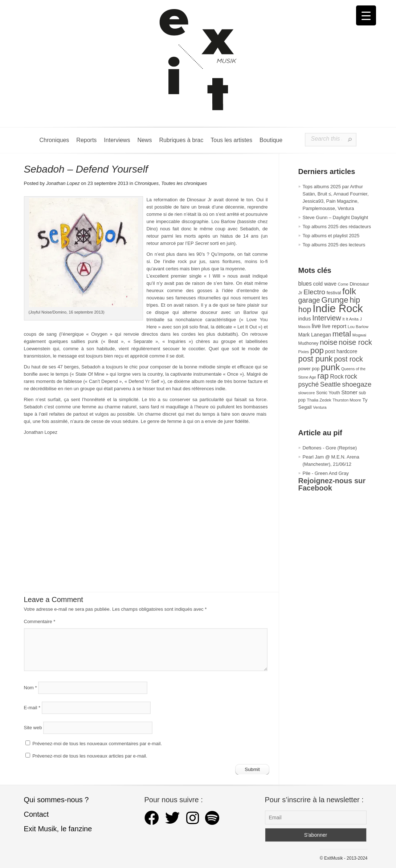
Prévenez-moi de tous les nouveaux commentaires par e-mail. (97, 744)
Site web (33, 728)
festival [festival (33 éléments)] (334, 293)
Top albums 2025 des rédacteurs (337, 227)
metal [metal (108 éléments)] (342, 334)
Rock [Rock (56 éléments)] (337, 376)
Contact (36, 814)
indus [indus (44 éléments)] (305, 319)
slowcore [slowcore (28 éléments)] (307, 393)
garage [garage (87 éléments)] (309, 300)
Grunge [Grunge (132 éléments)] (335, 300)
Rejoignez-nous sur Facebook (332, 484)
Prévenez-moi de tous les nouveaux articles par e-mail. (90, 756)
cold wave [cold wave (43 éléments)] (325, 284)
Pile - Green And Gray (326, 473)
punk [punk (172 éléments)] (330, 367)
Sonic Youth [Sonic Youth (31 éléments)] (328, 393)
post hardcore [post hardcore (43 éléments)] (341, 351)
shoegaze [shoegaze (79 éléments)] (357, 384)
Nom (30, 688)
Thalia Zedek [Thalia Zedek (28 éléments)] (319, 400)
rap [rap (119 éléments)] (323, 376)
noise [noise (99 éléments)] (329, 342)
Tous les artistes (231, 140)
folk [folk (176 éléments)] (349, 291)
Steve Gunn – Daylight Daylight (336, 217)
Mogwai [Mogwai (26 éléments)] (359, 335)
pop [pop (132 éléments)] (317, 350)
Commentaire (40, 621)
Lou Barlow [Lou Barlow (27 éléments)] (358, 327)
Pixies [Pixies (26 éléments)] (304, 352)
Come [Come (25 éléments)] (343, 284)
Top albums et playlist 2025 (331, 236)
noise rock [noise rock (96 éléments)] (355, 342)
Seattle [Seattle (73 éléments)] (330, 384)
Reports (86, 140)
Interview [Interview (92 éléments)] (326, 318)
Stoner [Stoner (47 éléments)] (349, 392)
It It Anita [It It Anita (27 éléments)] (350, 319)
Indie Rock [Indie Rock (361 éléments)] (338, 308)
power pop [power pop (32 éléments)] (309, 369)
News (144, 140)
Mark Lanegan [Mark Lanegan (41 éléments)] (315, 335)
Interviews (117, 140)
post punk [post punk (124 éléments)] (316, 359)
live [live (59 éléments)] (316, 326)
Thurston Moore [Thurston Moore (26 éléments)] (347, 400)
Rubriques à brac (181, 140)
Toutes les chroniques (184, 183)
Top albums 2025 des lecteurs (334, 245)
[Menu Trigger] (366, 15)
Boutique (271, 140)
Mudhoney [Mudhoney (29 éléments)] (309, 343)
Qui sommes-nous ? (56, 800)
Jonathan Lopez (63, 183)
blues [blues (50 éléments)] (305, 284)
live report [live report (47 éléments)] (334, 326)
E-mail (32, 708)
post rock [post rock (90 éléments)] (348, 359)
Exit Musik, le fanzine (58, 829)
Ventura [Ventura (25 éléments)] (320, 407)
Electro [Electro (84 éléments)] (314, 292)
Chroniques (54, 140)
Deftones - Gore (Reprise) (330, 448)
